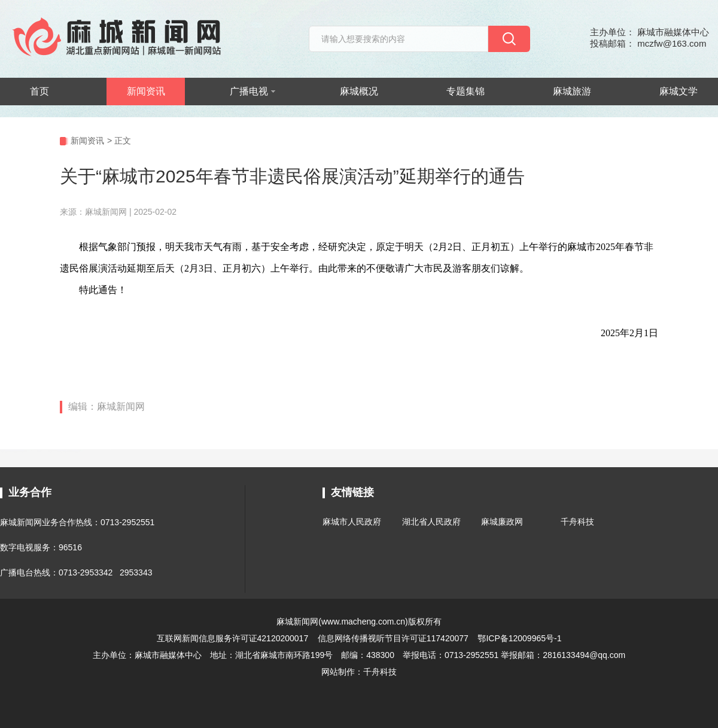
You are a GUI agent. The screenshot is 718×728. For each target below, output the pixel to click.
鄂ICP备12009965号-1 (519, 638)
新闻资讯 (146, 91)
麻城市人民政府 (352, 522)
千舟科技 (577, 522)
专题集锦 (466, 91)
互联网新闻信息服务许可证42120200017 (234, 638)
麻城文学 (679, 91)
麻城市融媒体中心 (168, 655)
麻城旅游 (572, 91)
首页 (39, 91)
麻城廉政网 (502, 522)
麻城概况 (359, 91)
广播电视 (252, 91)
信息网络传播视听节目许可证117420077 (393, 638)
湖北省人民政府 (431, 522)
